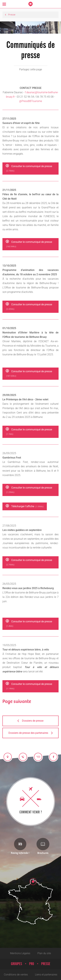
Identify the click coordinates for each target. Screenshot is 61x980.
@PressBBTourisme (31, 101)
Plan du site (44, 953)
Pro (32, 964)
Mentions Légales (20, 953)
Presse (46, 964)
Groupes (16, 964)
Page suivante (17, 702)
